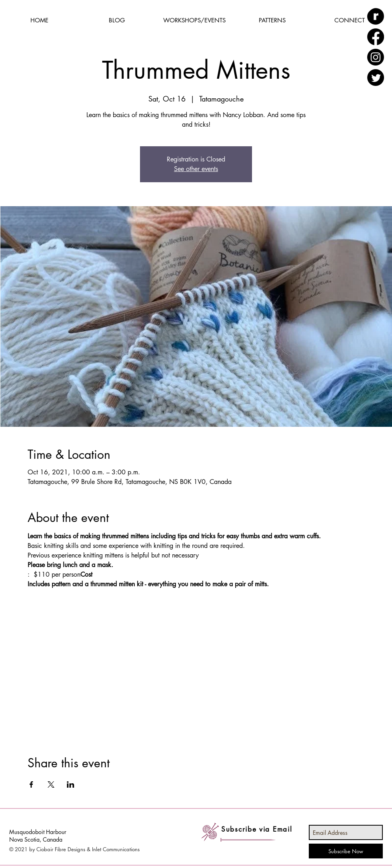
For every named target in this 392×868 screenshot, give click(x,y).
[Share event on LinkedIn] (71, 784)
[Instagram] (376, 57)
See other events (196, 169)
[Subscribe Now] (346, 851)
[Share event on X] (51, 784)
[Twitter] (376, 78)
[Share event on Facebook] (31, 784)
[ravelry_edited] (376, 16)
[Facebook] (376, 37)
